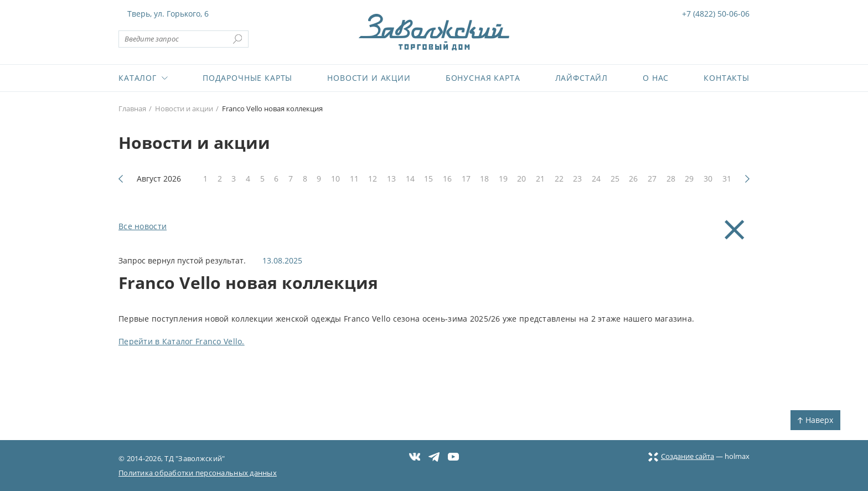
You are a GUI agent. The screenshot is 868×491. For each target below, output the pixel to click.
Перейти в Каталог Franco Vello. (182, 341)
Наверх (815, 420)
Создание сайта (681, 456)
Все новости (143, 226)
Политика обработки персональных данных (198, 473)
